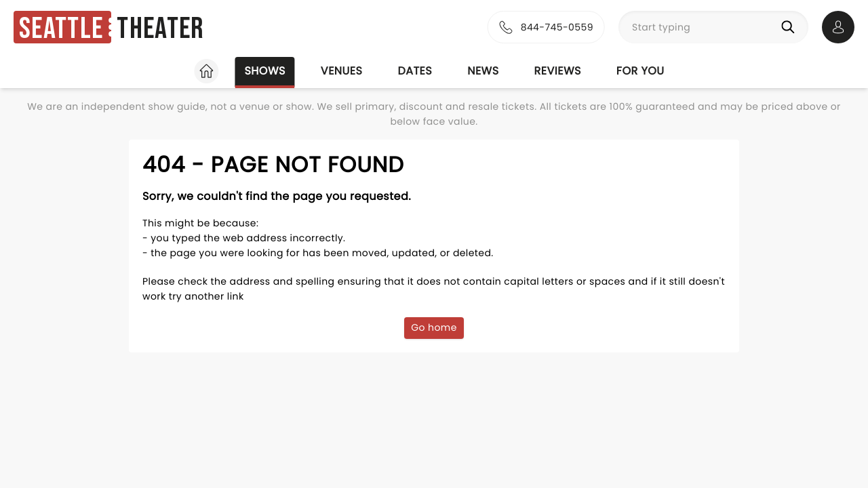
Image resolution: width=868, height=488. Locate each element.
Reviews (558, 71)
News (483, 71)
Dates (415, 71)
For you (640, 71)
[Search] (791, 27)
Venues (342, 71)
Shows (264, 71)
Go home (434, 327)
